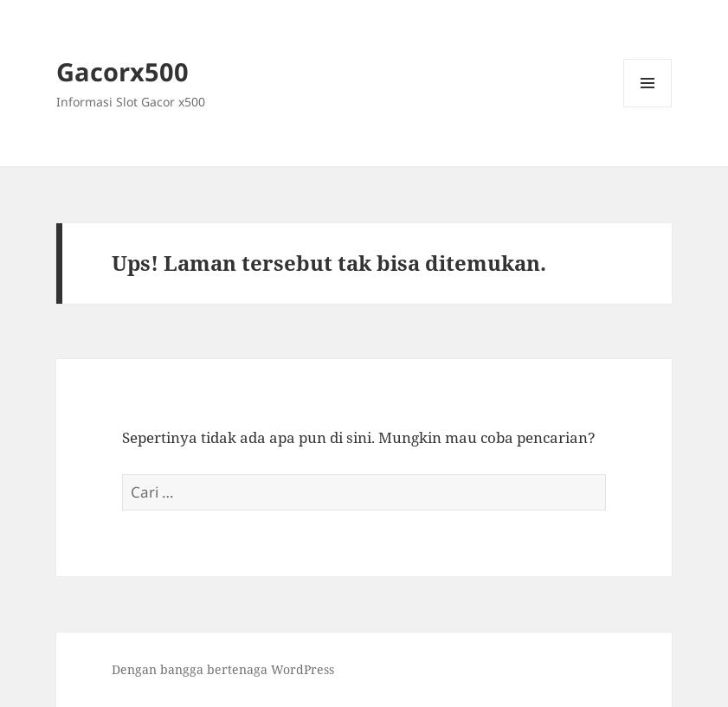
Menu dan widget (648, 107)
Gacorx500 (122, 71)
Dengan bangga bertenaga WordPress (223, 669)
